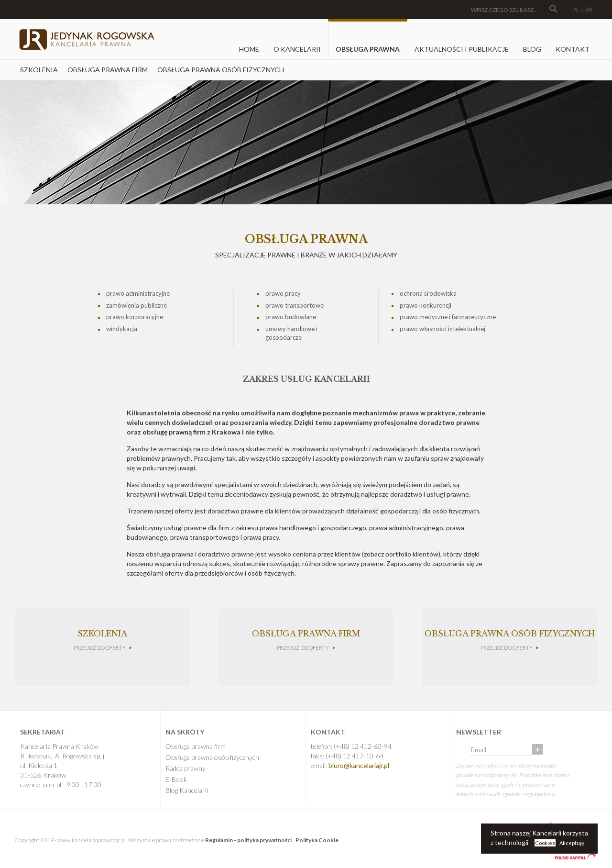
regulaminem (540, 794)
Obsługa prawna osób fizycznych (221, 70)
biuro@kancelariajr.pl (359, 765)
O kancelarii (297, 49)
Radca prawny (186, 768)
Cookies (545, 843)
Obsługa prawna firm (108, 70)
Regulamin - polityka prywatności (248, 840)
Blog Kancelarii (187, 790)
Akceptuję (572, 843)
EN (589, 9)
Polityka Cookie (317, 840)
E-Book (176, 779)
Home (249, 49)
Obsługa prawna (368, 49)
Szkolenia (39, 70)
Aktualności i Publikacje (462, 49)
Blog (532, 49)
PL (576, 9)
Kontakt (573, 49)
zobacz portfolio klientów (401, 554)
